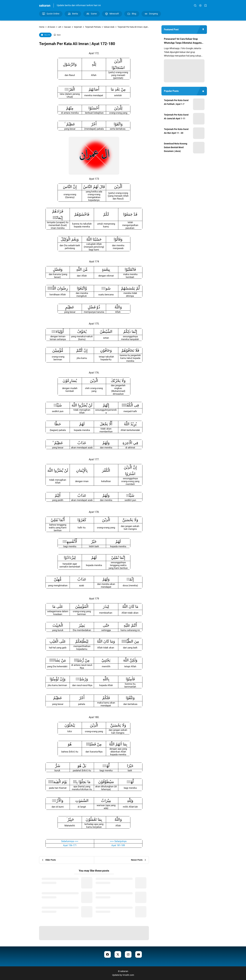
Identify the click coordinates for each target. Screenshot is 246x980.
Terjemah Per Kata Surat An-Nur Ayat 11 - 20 (176, 131)
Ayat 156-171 (70, 845)
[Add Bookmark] (57, 35)
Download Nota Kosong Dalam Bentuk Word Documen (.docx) (176, 147)
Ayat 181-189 (118, 845)
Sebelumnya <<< (70, 841)
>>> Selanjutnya (118, 841)
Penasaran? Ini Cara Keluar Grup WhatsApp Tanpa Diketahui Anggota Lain (183, 41)
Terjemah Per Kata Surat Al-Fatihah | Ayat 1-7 (176, 102)
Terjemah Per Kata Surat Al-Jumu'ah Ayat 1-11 (176, 117)
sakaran (45, 5)
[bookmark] (206, 5)
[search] (195, 5)
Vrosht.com (128, 975)
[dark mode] (200, 5)
